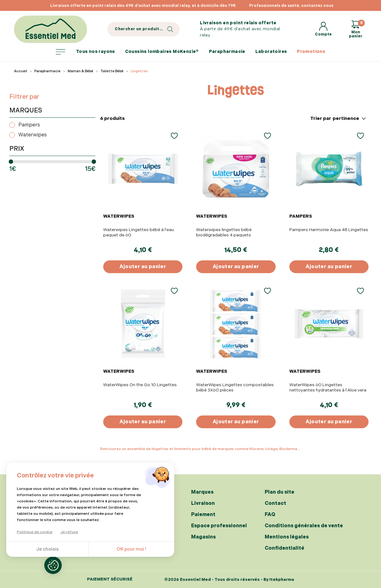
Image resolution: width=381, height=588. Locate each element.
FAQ (270, 515)
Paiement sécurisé (110, 579)
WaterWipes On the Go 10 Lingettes (140, 385)
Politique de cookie (35, 532)
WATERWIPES (119, 216)
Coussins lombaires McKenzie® (162, 52)
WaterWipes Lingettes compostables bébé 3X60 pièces (235, 387)
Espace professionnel (219, 526)
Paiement (203, 515)
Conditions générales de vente (304, 526)
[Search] (143, 29)
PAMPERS (301, 216)
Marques (202, 492)
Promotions (311, 52)
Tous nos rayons (85, 52)
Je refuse (69, 532)
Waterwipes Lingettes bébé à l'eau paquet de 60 (139, 232)
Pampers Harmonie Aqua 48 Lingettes (329, 230)
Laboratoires (271, 52)
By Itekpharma (279, 580)
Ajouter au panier (143, 267)
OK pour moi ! (131, 549)
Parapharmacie (227, 52)
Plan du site (280, 492)
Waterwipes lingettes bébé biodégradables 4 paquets (224, 232)
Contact (275, 503)
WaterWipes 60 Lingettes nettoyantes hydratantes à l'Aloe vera (328, 387)
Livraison (203, 503)
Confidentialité (285, 548)
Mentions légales (287, 537)
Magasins (203, 537)
